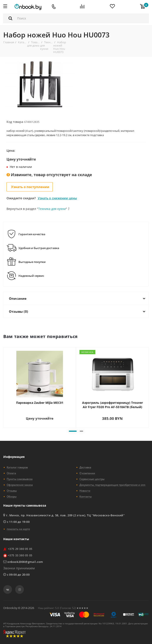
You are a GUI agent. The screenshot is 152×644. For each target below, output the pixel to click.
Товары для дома (34, 44)
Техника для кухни (52, 209)
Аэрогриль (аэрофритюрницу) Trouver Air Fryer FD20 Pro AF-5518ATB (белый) (112, 405)
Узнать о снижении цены (57, 198)
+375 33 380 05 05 (20, 555)
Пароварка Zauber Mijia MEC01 (40, 403)
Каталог (23, 42)
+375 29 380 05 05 (20, 549)
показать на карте (18, 529)
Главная (9, 42)
